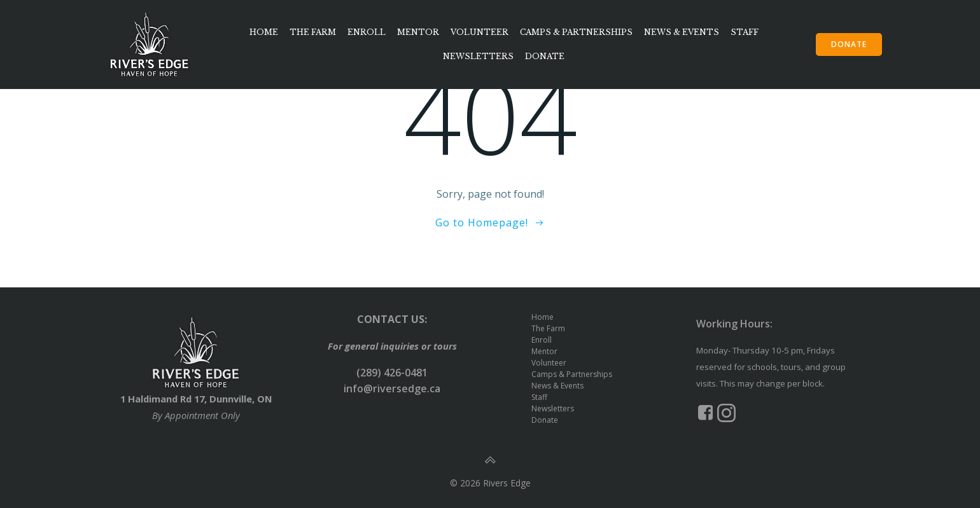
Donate (545, 56)
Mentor (418, 32)
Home (264, 32)
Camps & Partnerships (576, 32)
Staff (745, 32)
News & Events (682, 32)
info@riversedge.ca (392, 388)
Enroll (367, 32)
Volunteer (479, 32)
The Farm (313, 32)
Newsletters (478, 56)
